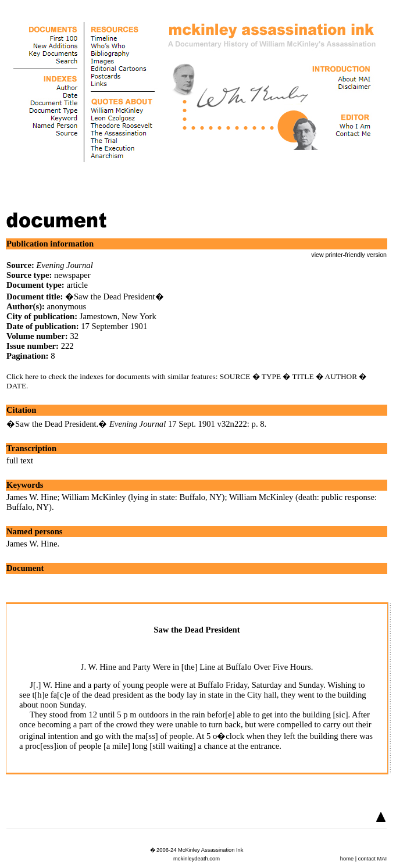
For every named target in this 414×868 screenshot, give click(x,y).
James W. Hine (32, 497)
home (347, 859)
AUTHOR (341, 376)
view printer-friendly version (349, 255)
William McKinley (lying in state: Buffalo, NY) (143, 497)
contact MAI (372, 859)
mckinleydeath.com (197, 859)
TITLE (303, 376)
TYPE (271, 376)
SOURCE (235, 376)
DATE (16, 386)
